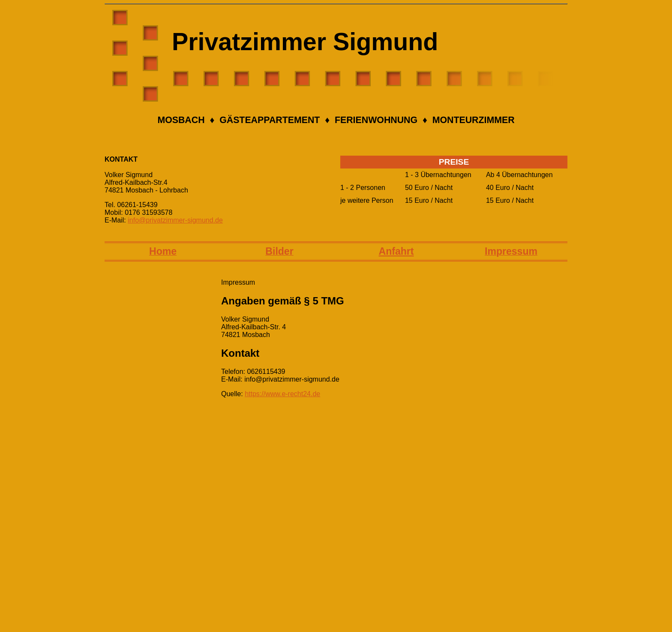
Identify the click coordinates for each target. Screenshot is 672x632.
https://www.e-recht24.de (282, 394)
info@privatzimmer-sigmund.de (175, 220)
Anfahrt (396, 251)
